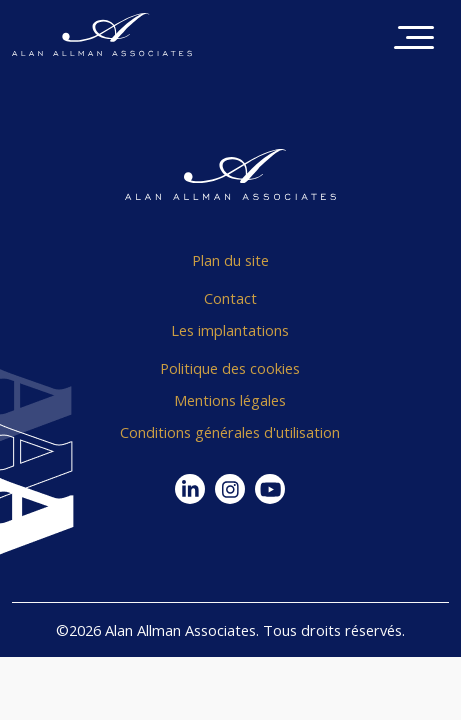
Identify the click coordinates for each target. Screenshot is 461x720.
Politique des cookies (230, 368)
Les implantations (230, 330)
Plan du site (230, 260)
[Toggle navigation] (414, 39)
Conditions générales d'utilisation (230, 432)
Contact (230, 298)
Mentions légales (230, 400)
